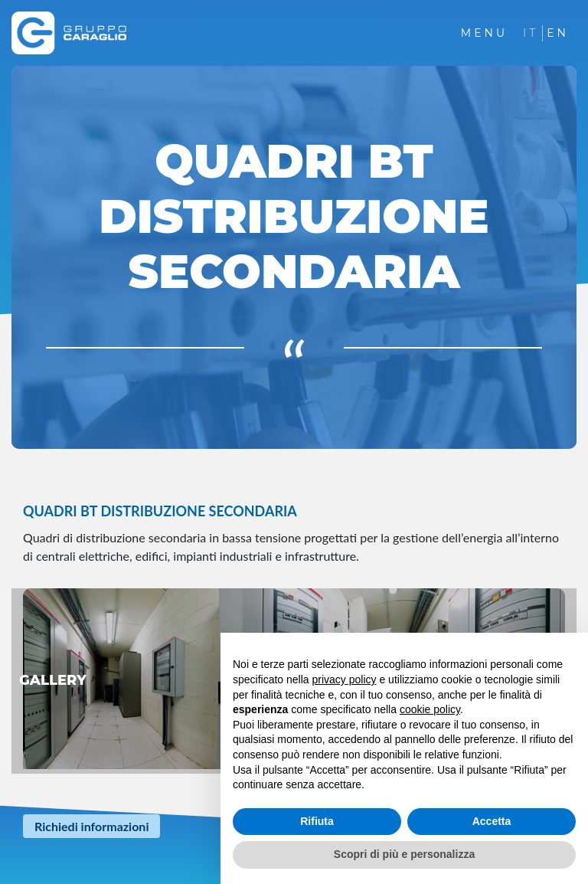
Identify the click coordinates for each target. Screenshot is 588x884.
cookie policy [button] (430, 709)
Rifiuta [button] (317, 821)
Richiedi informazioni (91, 826)
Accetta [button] (492, 821)
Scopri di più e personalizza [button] (404, 854)
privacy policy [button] (345, 679)
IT (531, 33)
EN (558, 33)
